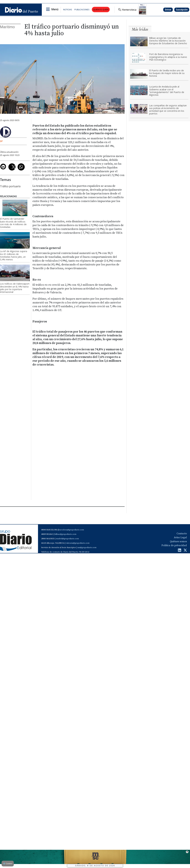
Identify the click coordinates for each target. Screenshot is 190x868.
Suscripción (182, 10)
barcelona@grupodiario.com (71, 530)
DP (1, 141)
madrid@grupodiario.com (67, 539)
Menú (55, 9)
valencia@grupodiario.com (78, 543)
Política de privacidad (174, 545)
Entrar (168, 10)
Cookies (8, 863)
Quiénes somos (178, 541)
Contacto (182, 534)
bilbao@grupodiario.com (65, 534)
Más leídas (140, 29)
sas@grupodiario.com (87, 548)
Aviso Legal (180, 537)
